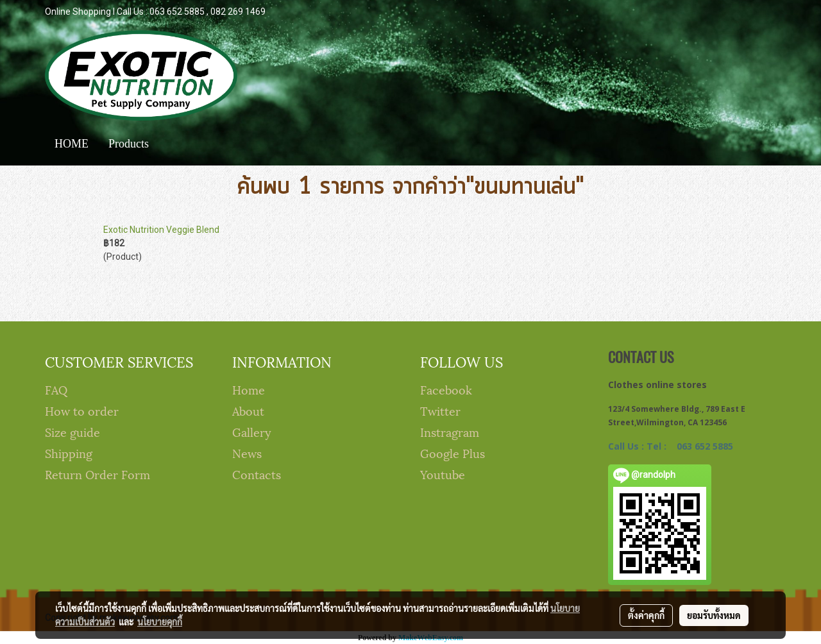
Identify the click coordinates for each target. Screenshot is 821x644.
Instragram (450, 431)
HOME (72, 144)
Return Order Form (97, 474)
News (247, 453)
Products (129, 144)
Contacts (257, 474)
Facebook (446, 389)
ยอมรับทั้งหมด (714, 615)
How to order (82, 410)
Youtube (443, 474)
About (248, 410)
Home (249, 389)
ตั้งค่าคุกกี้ (646, 615)
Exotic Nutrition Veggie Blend (161, 230)
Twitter (440, 410)
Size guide (72, 431)
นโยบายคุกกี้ (160, 622)
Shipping (69, 453)
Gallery (252, 431)
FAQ (56, 389)
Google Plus (453, 453)
